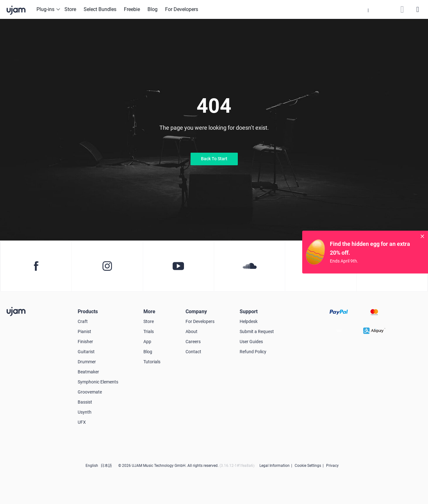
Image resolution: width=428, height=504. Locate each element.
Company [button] (196, 311)
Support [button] (249, 311)
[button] (368, 9)
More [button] (149, 311)
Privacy (332, 466)
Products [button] (88, 311)
